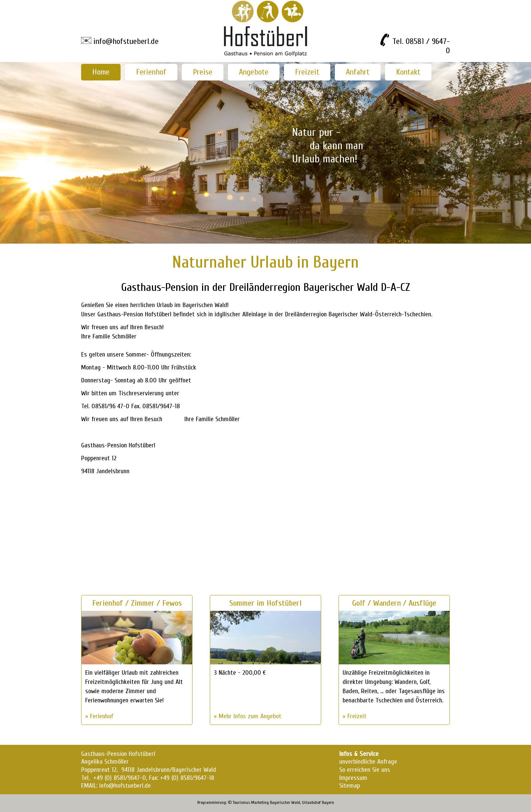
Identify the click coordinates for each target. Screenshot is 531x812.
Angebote (254, 72)
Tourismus (241, 802)
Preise (203, 72)
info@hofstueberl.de (126, 41)
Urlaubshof (311, 802)
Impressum (353, 778)
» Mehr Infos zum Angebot (248, 716)
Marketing (260, 802)
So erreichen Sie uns (365, 770)
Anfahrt (358, 72)
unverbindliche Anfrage (368, 762)
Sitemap (350, 786)
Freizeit (307, 72)
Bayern (328, 802)
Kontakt (408, 72)
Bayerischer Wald (285, 802)
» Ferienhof (99, 716)
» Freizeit (355, 716)
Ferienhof (151, 72)
